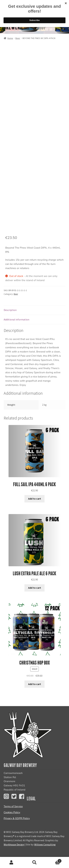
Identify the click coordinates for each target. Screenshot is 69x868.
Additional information (16, 319)
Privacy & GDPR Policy (17, 818)
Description (10, 310)
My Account (11, 863)
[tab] (35, 310)
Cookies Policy (12, 812)
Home (10, 38)
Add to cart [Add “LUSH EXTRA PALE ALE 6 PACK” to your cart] (35, 588)
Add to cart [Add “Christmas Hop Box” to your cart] (35, 684)
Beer (18, 38)
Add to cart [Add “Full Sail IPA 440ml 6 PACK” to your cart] (35, 499)
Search (34, 863)
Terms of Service (13, 806)
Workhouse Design (14, 844)
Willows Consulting (45, 844)
